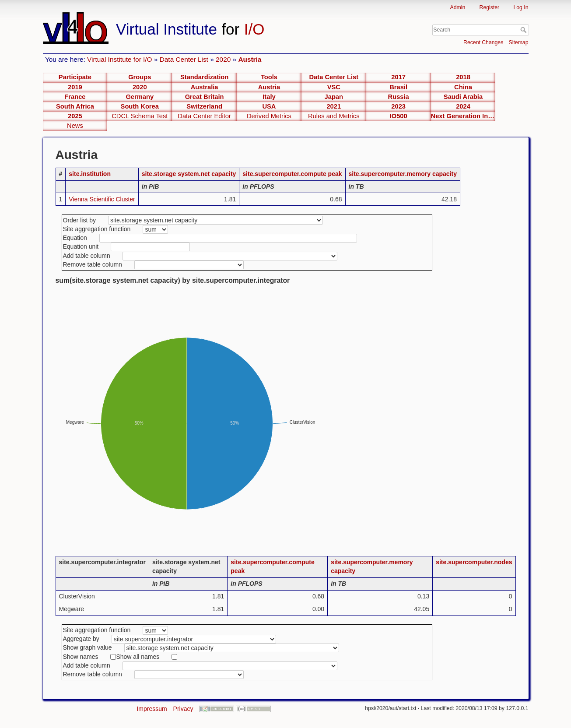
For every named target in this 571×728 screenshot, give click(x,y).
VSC (334, 87)
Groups (140, 77)
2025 (75, 116)
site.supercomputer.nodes (474, 562)
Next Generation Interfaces (463, 116)
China (463, 87)
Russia (399, 97)
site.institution (90, 174)
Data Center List (184, 59)
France (75, 97)
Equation (75, 238)
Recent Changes (483, 42)
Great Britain (205, 97)
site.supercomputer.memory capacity (403, 174)
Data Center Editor (204, 116)
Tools (269, 77)
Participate (75, 77)
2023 (398, 106)
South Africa (75, 106)
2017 (398, 77)
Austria (250, 59)
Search (524, 30)
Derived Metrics (269, 116)
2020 (223, 59)
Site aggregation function (97, 229)
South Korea (140, 106)
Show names (81, 657)
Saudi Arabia (463, 97)
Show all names (138, 657)
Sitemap (519, 42)
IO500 (399, 116)
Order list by (79, 220)
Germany (140, 97)
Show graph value (88, 647)
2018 (463, 77)
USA (269, 106)
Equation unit (81, 246)
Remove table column (93, 264)
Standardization (204, 77)
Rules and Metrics (334, 116)
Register (490, 7)
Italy (269, 97)
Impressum (152, 709)
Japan (334, 97)
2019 (75, 87)
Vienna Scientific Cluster (102, 199)
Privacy (183, 709)
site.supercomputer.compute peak (292, 174)
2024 (463, 106)
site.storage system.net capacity (189, 174)
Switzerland (204, 106)
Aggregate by (81, 639)
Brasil (398, 87)
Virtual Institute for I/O (120, 59)
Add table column (87, 256)
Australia (205, 87)
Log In (521, 7)
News (75, 126)
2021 (334, 106)
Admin (458, 7)
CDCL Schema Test (140, 116)
